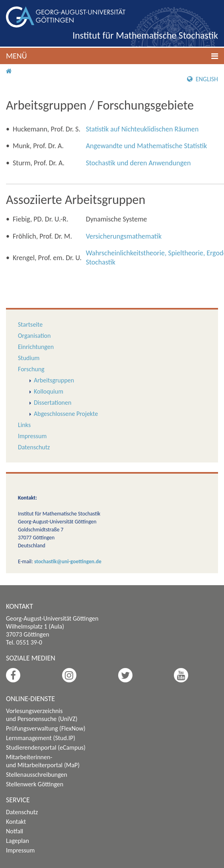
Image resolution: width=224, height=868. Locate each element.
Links (24, 425)
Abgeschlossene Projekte (66, 414)
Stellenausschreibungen (37, 775)
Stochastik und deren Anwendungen (138, 163)
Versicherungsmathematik (124, 236)
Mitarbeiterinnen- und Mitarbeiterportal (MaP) (43, 761)
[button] (112, 56)
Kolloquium (49, 391)
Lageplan (18, 841)
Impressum (32, 436)
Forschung (31, 369)
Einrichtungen (36, 347)
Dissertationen (53, 403)
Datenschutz (34, 447)
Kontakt (16, 822)
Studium (29, 358)
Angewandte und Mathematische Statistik (146, 146)
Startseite (30, 324)
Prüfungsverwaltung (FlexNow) (46, 728)
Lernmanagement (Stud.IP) (41, 738)
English (203, 79)
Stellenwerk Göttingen (35, 784)
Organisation (34, 336)
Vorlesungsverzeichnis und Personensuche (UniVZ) (42, 715)
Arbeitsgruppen (54, 380)
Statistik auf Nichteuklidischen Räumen (142, 129)
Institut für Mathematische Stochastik (145, 35)
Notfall (15, 831)
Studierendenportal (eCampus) (46, 747)
